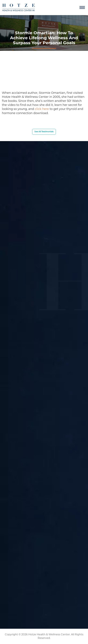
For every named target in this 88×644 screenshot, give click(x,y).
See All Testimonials (44, 132)
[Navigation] (82, 8)
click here (42, 109)
